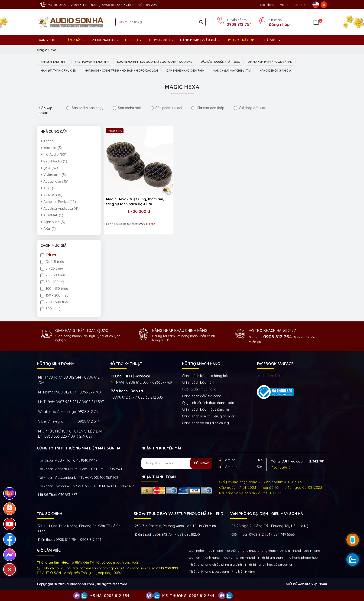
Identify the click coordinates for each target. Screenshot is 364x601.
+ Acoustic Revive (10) (58, 202)
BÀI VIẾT (271, 40)
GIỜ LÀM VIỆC (49, 551)
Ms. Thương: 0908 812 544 (103, 5)
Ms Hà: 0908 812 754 (110, 596)
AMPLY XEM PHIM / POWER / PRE (293, 62)
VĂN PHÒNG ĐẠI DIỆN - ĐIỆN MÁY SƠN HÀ (266, 514)
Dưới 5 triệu (52, 262)
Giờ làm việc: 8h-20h (141, 5)
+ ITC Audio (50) (53, 155)
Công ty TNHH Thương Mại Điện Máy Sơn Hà (79, 449)
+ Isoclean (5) (51, 148)
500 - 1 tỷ (50, 309)
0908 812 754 (239, 24)
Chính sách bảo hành (199, 383)
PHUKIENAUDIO (103, 40)
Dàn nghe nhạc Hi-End (206, 551)
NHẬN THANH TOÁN (159, 477)
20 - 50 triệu (53, 276)
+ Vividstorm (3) (53, 175)
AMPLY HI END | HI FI (56, 62)
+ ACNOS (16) (51, 195)
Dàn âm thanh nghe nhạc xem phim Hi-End (222, 558)
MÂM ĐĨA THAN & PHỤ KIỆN (61, 71)
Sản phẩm (74, 40)
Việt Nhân (319, 584)
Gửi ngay (201, 464)
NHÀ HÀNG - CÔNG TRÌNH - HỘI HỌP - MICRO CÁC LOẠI (131, 71)
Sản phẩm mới (127, 108)
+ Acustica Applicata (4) (59, 209)
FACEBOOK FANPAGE (275, 364)
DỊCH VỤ (132, 40)
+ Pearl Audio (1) (54, 162)
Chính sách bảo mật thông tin (205, 410)
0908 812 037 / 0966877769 (149, 383)
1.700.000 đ (131, 196)
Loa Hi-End (312, 551)
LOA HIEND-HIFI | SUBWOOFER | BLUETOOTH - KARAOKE (167, 62)
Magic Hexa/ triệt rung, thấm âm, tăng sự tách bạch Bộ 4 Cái (130, 186)
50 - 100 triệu (54, 282)
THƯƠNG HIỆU (159, 40)
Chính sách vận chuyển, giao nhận (209, 417)
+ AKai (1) (48, 229)
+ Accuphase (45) (54, 182)
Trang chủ (46, 40)
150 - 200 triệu (54, 296)
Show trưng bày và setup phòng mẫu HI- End (179, 514)
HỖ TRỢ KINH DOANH (56, 364)
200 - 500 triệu (55, 302)
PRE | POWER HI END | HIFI (98, 62)
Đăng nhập (279, 24)
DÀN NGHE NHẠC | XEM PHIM (202, 71)
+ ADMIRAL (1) (52, 216)
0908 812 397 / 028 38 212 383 (138, 398)
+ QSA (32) (49, 168)
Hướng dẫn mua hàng (199, 390)
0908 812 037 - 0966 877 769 (77, 393)
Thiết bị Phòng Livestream (209, 572)
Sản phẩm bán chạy (85, 108)
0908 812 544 (89, 422)
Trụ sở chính (50, 514)
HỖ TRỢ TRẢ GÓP (240, 40)
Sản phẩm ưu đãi (166, 108)
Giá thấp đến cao (250, 108)
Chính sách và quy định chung (205, 423)
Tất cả (48, 255)
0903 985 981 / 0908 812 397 (80, 402)
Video (284, 5)
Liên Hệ (300, 5)
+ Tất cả (47, 141)
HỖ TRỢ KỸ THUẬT (126, 364)
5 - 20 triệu (52, 269)
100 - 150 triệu (54, 289)
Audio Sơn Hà (268, 376)
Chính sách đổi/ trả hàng (202, 396)
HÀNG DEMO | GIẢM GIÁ (198, 40)
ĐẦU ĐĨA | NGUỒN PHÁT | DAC (238, 62)
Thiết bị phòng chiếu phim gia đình (215, 565)
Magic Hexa (47, 50)
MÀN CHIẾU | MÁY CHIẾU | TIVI (254, 71)
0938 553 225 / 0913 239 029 (68, 437)
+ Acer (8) (49, 189)
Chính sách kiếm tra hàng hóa (206, 376)
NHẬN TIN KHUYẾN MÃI (161, 449)
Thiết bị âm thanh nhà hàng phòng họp (288, 558)
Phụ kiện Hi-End (243, 572)
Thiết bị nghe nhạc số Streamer (268, 565)
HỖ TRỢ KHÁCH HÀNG (201, 364)
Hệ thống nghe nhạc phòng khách (252, 551)
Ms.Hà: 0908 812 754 (63, 5)
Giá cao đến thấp (208, 108)
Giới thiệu (267, 5)
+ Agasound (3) (53, 222)
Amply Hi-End (291, 551)
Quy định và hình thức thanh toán (208, 403)
